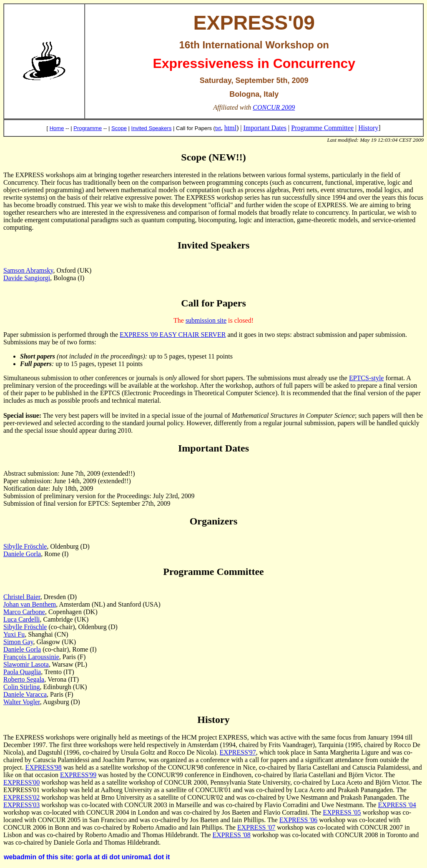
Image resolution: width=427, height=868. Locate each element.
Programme (88, 128)
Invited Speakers (152, 128)
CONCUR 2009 (274, 107)
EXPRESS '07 (256, 827)
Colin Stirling (22, 687)
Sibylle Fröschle (25, 546)
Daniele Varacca (25, 694)
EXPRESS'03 (21, 805)
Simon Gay (18, 642)
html (230, 128)
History (368, 128)
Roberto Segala (24, 679)
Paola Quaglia (22, 672)
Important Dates (265, 128)
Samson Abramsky (28, 270)
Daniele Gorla (22, 554)
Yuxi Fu (14, 634)
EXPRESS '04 (397, 805)
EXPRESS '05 (342, 812)
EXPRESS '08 (232, 835)
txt (218, 128)
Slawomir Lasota (26, 664)
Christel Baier (22, 597)
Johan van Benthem (30, 604)
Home (57, 128)
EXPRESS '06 (298, 820)
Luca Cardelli (22, 619)
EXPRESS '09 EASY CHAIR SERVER (173, 335)
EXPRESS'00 (21, 782)
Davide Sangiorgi (27, 278)
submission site (206, 320)
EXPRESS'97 (238, 752)
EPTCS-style (367, 378)
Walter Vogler (22, 702)
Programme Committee (322, 128)
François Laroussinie (31, 657)
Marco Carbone (24, 612)
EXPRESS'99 (78, 775)
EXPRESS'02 (21, 797)
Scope (119, 128)
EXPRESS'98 (43, 767)
